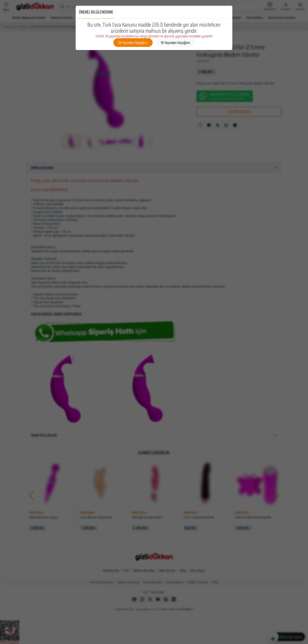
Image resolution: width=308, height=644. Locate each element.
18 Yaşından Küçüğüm (175, 43)
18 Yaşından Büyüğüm (133, 43)
